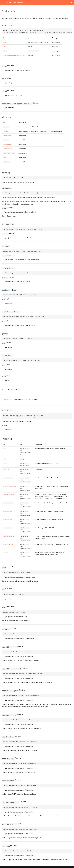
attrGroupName (8, 511)
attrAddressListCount (10, 486)
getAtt (5, 157)
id (4, 47)
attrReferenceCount (9, 536)
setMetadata (7, 162)
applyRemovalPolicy (9, 153)
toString (6, 127)
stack (5, 463)
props (5, 51)
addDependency (8, 144)
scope (5, 42)
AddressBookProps (33, 51)
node (5, 449)
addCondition (7, 136)
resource (6, 470)
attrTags (6, 553)
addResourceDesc (8, 149)
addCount (6, 140)
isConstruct (7, 399)
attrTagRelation (8, 545)
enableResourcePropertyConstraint (14, 55)
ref (4, 459)
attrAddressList (8, 478)
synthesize (7, 131)
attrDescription (8, 503)
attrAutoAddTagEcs (9, 495)
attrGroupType (8, 520)
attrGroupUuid (8, 528)
